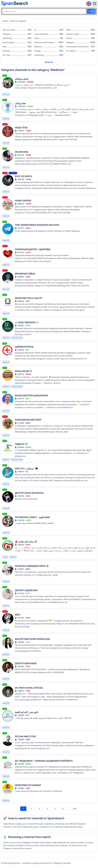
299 (75, 811)
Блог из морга (23, 177)
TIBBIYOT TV (21, 446)
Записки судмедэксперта (32, 568)
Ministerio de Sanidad (28, 788)
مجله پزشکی (20, 104)
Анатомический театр (28, 421)
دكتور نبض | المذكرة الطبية (27, 715)
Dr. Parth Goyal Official (29, 690)
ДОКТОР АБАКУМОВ (26, 666)
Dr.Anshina (22, 153)
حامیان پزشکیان (22, 79)
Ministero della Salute (28, 299)
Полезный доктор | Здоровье (33, 250)
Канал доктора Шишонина (31, 397)
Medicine (6, 95)
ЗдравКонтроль (24, 348)
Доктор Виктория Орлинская (32, 641)
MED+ (18, 617)
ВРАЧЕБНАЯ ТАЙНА (25, 275)
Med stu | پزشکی (26, 470)
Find (92, 12)
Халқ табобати (27, 324)
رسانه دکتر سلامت (26, 544)
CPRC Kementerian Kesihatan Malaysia (37, 226)
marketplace (13, 174)
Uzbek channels (17, 339)
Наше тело (21, 128)
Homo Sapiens (23, 202)
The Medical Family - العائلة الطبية (32, 519)
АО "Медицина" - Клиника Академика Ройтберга (44, 763)
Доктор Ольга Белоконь (29, 495)
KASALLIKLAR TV (23, 373)
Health (5, 559)
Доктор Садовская (26, 592)
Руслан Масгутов (25, 739)
